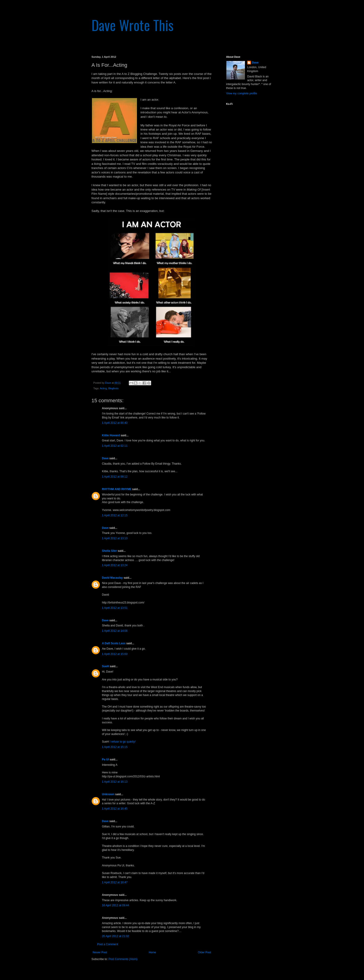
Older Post (204, 952)
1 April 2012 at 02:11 (115, 446)
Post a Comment (108, 944)
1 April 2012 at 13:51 (115, 608)
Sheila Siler (109, 551)
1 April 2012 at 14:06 (115, 631)
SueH (106, 666)
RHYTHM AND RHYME (117, 489)
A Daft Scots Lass (114, 643)
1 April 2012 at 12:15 (115, 515)
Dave (105, 458)
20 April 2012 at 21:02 (115, 936)
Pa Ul (105, 760)
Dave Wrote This (133, 25)
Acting (103, 388)
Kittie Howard (111, 435)
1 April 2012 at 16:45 (115, 809)
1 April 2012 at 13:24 (115, 565)
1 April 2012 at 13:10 (115, 538)
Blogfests (113, 388)
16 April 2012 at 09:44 (115, 905)
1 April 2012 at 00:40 (115, 423)
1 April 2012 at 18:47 (115, 882)
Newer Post (100, 952)
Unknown (108, 794)
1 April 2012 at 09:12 (115, 477)
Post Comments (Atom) (123, 959)
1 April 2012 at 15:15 (115, 747)
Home (153, 952)
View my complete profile (242, 93)
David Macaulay (112, 578)
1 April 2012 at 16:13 (115, 782)
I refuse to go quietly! (122, 742)
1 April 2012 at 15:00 (115, 654)
